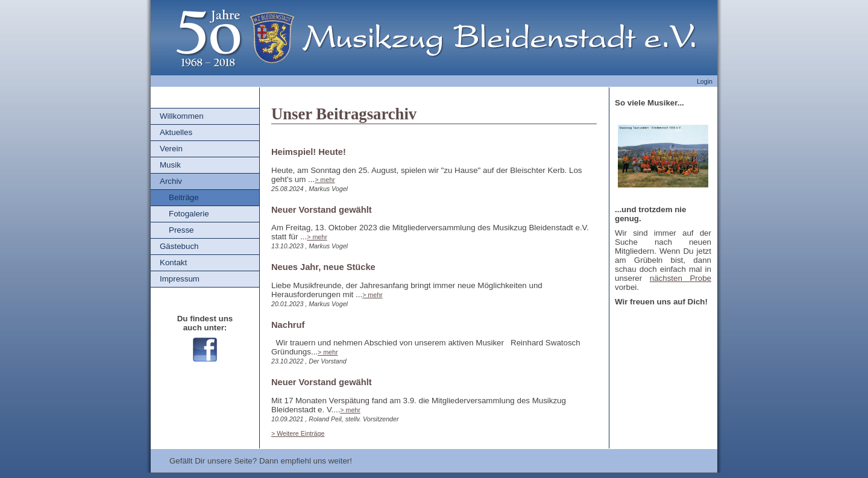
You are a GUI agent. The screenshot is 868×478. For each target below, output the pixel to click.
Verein (171, 149)
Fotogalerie (189, 214)
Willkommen (182, 116)
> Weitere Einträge (298, 433)
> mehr (325, 180)
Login (705, 81)
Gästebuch (179, 246)
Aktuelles (176, 132)
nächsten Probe (681, 278)
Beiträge (184, 197)
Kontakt (173, 263)
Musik (170, 165)
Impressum (180, 279)
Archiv (171, 181)
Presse (181, 230)
